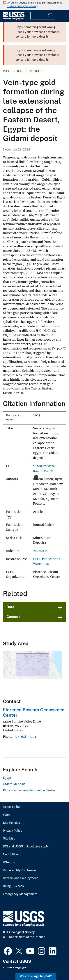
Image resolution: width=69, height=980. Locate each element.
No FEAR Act (12, 854)
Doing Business (13, 886)
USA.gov (9, 862)
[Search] (51, 16)
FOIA (6, 815)
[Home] (14, 19)
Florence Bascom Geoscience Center (29, 790)
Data (10, 607)
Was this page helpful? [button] (36, 976)
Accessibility (12, 807)
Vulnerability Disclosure (19, 870)
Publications (14, 71)
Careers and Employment (20, 878)
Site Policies (11, 823)
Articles (36, 71)
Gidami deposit (14, 784)
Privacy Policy (13, 831)
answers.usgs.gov (15, 967)
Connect (13, 617)
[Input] (43, 16)
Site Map (9, 839)
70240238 (40, 551)
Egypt (7, 778)
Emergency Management (20, 894)
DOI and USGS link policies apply (26, 847)
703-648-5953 (25, 737)
